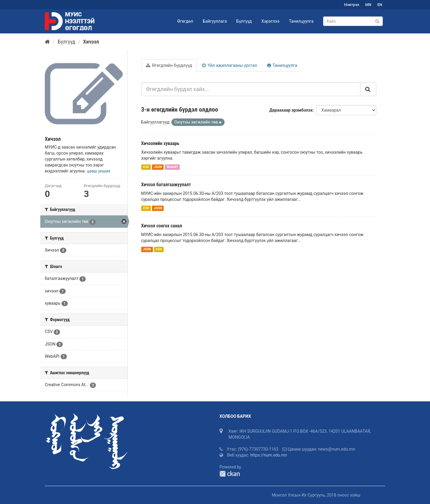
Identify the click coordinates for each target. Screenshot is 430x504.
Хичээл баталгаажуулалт (166, 185)
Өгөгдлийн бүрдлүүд (169, 65)
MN (368, 5)
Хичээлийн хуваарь (160, 143)
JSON (158, 167)
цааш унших (98, 171)
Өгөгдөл (185, 21)
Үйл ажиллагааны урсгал (229, 65)
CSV (146, 167)
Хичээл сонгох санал (162, 226)
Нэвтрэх (352, 5)
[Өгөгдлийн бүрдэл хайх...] (251, 89)
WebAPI (172, 167)
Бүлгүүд (244, 21)
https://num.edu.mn (269, 455)
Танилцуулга (301, 21)
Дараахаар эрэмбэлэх (291, 110)
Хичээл (91, 42)
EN (380, 5)
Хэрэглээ (270, 21)
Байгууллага (215, 21)
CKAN (230, 474)
